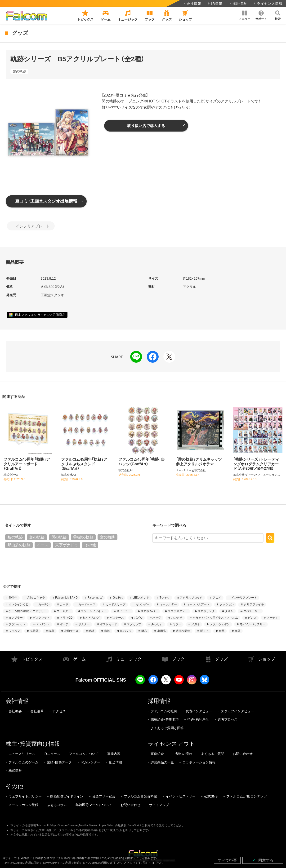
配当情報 (116, 762)
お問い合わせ (243, 754)
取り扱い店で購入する (146, 126)
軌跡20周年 (183, 631)
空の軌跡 (107, 537)
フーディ (272, 618)
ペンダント (43, 624)
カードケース (87, 604)
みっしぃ (157, 624)
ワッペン (14, 631)
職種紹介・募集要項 (165, 719)
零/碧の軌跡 (83, 537)
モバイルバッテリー (253, 624)
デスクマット (41, 618)
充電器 (34, 631)
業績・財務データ (59, 762)
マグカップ (134, 624)
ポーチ (64, 624)
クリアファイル (254, 604)
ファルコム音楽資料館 (140, 796)
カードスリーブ (116, 604)
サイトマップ (159, 805)
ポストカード (108, 624)
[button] (245, 15)
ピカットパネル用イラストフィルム (215, 618)
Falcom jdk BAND (66, 598)
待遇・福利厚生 (198, 719)
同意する (263, 860)
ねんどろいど (91, 618)
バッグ (157, 618)
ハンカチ (177, 618)
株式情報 (15, 771)
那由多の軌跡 (19, 545)
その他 (90, 545)
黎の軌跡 (19, 71)
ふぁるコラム (57, 805)
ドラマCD (66, 618)
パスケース (117, 618)
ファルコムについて (84, 754)
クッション (227, 604)
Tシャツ (165, 598)
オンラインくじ (18, 604)
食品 (222, 631)
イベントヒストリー (181, 796)
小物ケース (71, 631)
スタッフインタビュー (237, 711)
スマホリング (206, 611)
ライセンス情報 (268, 4)
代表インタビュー (199, 711)
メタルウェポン (220, 624)
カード (64, 604)
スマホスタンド (178, 611)
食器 (237, 631)
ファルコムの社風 (164, 711)
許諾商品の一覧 (162, 762)
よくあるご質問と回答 (167, 728)
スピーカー (124, 611)
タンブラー (16, 618)
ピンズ (252, 618)
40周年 (13, 598)
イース (43, 545)
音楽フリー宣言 (104, 796)
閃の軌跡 (59, 537)
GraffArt (118, 598)
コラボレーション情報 (199, 762)
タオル (229, 611)
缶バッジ (126, 631)
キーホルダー (168, 604)
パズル (138, 618)
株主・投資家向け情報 (33, 744)
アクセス (59, 711)
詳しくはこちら (153, 863)
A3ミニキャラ (36, 598)
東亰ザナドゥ (67, 545)
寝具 (51, 631)
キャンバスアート (198, 604)
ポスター (84, 624)
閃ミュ (205, 631)
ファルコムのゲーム (23, 762)
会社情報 (192, 4)
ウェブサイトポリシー (25, 796)
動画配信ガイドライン (67, 796)
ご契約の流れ (182, 754)
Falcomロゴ (95, 598)
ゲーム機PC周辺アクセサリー (28, 611)
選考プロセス (228, 719)
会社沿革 (37, 711)
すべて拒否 (227, 860)
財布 (144, 631)
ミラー (177, 624)
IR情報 (215, 4)
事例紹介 (157, 754)
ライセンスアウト (171, 744)
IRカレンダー (90, 762)
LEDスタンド (141, 598)
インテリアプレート (33, 226)
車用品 (161, 631)
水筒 (107, 631)
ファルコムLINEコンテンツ (247, 796)
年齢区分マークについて (94, 805)
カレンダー (143, 604)
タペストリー (252, 611)
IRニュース (52, 754)
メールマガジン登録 (23, 805)
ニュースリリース (22, 754)
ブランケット (17, 624)
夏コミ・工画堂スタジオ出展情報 (46, 201)
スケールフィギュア (94, 611)
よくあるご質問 (213, 754)
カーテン (44, 604)
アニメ (217, 598)
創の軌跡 (37, 537)
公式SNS (211, 796)
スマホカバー (149, 611)
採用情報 (238, 4)
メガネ (196, 624)
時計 (91, 631)
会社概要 (15, 711)
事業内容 (114, 754)
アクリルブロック (191, 598)
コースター (64, 611)
